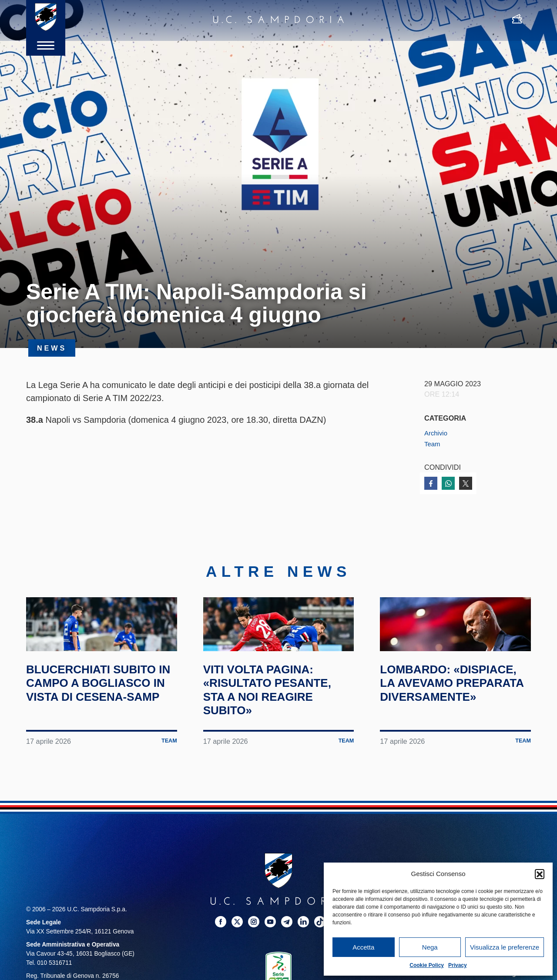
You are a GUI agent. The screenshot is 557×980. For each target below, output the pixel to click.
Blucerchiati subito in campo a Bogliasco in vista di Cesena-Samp (101, 727)
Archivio (437, 433)
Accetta (363, 947)
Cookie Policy (427, 965)
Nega (430, 947)
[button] (540, 874)
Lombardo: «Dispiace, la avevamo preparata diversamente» (453, 727)
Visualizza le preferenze (505, 947)
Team (433, 444)
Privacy (458, 965)
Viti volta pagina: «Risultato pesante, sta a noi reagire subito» (277, 727)
